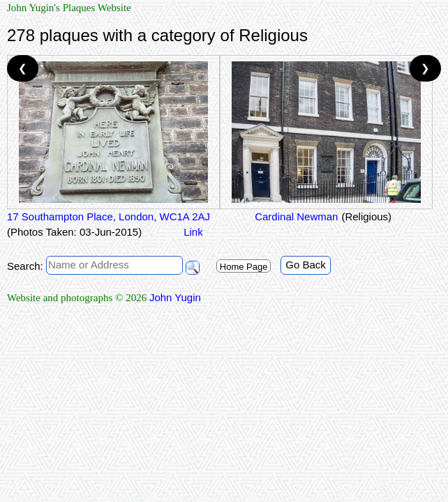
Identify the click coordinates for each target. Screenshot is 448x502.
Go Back (306, 265)
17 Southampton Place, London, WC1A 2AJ (109, 216)
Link (193, 232)
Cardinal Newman (295, 216)
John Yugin (175, 297)
